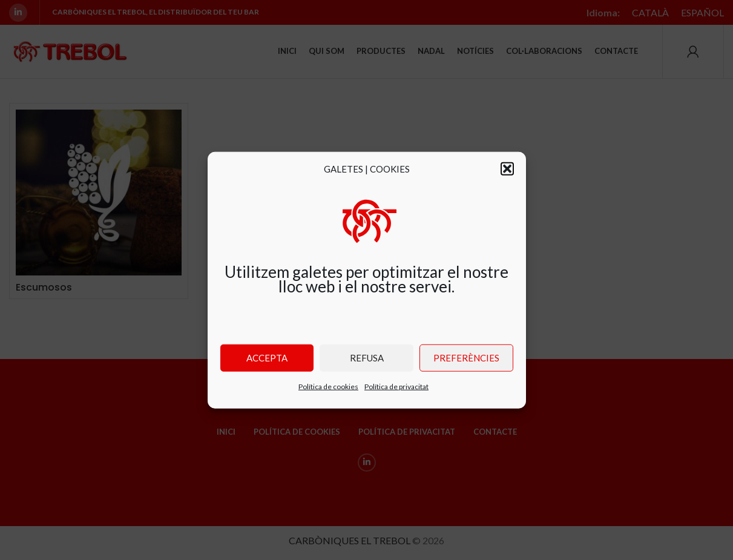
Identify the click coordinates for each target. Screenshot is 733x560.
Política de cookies (328, 386)
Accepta (267, 358)
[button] (507, 168)
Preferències (466, 358)
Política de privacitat (396, 386)
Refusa (367, 358)
